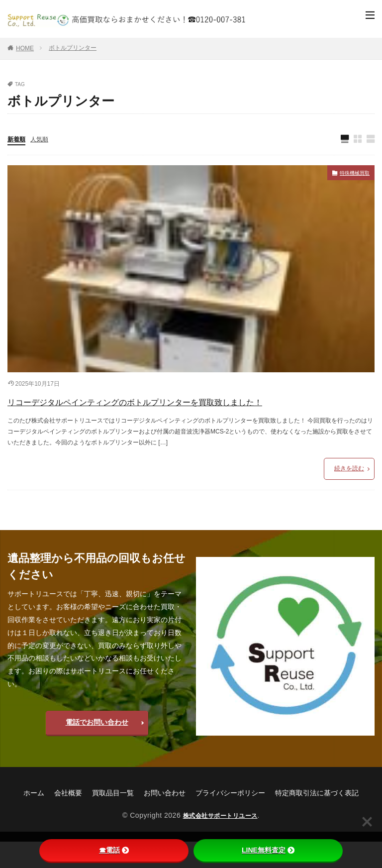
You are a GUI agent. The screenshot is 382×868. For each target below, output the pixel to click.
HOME (25, 48)
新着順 (18, 140)
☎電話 (114, 850)
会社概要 (68, 819)
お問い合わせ (165, 819)
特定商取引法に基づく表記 (317, 819)
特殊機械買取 (349, 175)
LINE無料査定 (268, 850)
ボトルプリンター (73, 48)
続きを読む (349, 495)
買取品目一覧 (113, 819)
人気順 (44, 140)
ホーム (34, 819)
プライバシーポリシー (230, 819)
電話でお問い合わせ (97, 749)
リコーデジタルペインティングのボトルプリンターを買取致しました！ (187, 415)
